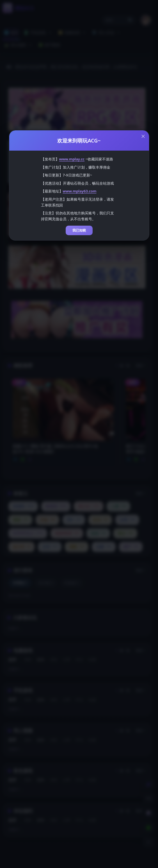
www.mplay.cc (72, 159)
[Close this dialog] (143, 136)
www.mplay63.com (80, 191)
